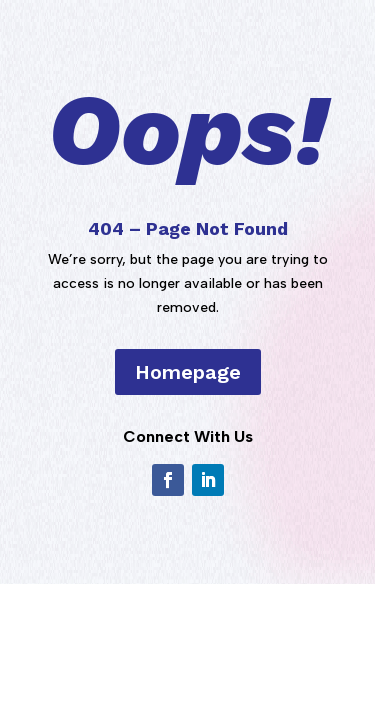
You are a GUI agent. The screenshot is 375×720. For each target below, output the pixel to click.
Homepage (188, 372)
